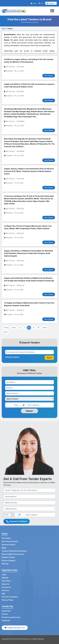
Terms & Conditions (10, 597)
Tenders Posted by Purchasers (14, 551)
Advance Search (9, 545)
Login (41, 3)
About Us (6, 584)
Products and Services (11, 617)
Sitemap (5, 564)
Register (34, 3)
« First (6, 328)
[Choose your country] (29, 399)
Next (45, 328)
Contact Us (6, 587)
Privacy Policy (8, 600)
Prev (14, 328)
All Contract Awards (10, 541)
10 (38, 328)
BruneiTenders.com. (25, 639)
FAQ (3, 594)
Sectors (5, 614)
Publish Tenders (8, 557)
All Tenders (6, 538)
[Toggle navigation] (53, 11)
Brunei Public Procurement (13, 554)
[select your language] (51, 3)
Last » (6, 332)
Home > (4, 29)
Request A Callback (17, 521)
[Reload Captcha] (24, 405)
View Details (49, 76)
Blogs (4, 548)
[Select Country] (29, 509)
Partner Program (9, 560)
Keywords (6, 620)
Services (5, 590)
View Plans (6, 581)
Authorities (6, 611)
